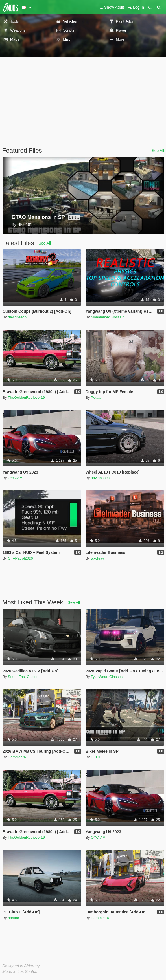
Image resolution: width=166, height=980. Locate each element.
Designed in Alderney (21, 966)
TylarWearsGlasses (107, 677)
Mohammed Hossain (108, 317)
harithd (14, 918)
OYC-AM (15, 478)
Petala (96, 397)
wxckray (98, 558)
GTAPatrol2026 (20, 558)
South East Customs (25, 677)
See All (158, 151)
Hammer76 (17, 757)
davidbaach (17, 317)
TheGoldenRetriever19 (27, 397)
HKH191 (98, 757)
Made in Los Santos (20, 972)
